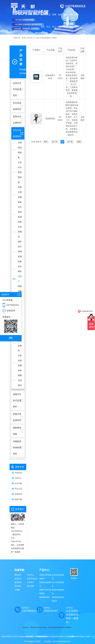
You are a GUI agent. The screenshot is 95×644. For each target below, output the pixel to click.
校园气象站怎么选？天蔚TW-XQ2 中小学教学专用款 (20, 499)
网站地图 (30, 586)
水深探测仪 (20, 232)
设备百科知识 (32, 579)
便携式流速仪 (20, 380)
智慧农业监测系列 (45, 584)
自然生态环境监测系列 (45, 577)
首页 (46, 142)
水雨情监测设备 (20, 150)
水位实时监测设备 (20, 214)
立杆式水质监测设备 (20, 172)
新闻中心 (18, 579)
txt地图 (17, 590)
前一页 (55, 142)
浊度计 (20, 279)
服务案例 (18, 582)
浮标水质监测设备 (20, 195)
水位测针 (20, 269)
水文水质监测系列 (58, 584)
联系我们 (18, 586)
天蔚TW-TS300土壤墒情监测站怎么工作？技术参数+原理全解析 (20, 478)
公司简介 (30, 582)
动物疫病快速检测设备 (58, 599)
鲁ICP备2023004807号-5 (62, 641)
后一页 (70, 142)
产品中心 (30, 575)
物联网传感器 (45, 597)
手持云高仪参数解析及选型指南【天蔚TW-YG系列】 (20, 489)
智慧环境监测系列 (58, 592)
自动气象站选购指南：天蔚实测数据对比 (20, 483)
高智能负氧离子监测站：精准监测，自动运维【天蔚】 (20, 494)
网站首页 (43, 21)
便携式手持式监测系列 (45, 592)
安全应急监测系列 (58, 577)
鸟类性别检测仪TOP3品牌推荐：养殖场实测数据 (20, 473)
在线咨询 (11, 311)
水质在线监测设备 (20, 363)
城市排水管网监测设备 (20, 252)
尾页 (79, 142)
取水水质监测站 (20, 343)
